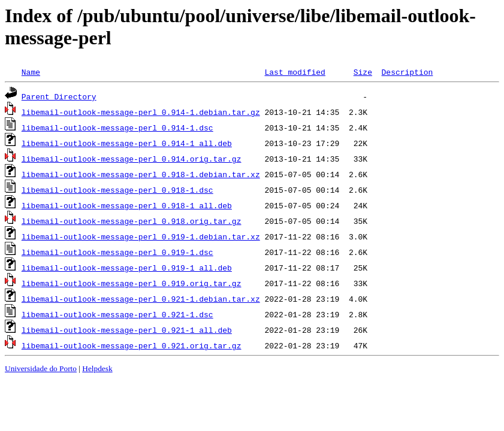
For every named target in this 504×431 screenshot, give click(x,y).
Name (31, 72)
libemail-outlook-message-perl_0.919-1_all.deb (127, 268)
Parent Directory (59, 96)
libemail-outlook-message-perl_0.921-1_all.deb (127, 330)
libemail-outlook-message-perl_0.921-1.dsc (117, 314)
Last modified (295, 72)
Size (363, 72)
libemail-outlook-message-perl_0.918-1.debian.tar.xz (141, 174)
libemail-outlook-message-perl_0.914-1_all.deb (127, 143)
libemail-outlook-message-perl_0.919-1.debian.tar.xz (141, 236)
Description (407, 72)
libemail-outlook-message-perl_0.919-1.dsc (117, 252)
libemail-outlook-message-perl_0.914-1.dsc (117, 128)
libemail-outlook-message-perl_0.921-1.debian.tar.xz (141, 299)
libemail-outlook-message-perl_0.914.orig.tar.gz (132, 159)
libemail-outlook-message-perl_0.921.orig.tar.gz (132, 345)
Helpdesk (97, 368)
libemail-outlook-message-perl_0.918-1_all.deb (127, 205)
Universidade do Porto (41, 368)
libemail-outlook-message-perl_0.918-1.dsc (117, 190)
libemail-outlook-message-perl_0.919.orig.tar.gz (132, 283)
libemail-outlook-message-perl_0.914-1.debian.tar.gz (141, 112)
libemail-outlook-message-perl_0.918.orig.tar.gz (132, 221)
